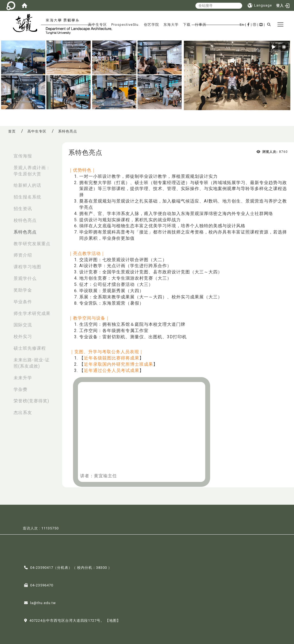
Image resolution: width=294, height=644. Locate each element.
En (242, 25)
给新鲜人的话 (27, 185)
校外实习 (23, 337)
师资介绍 (23, 255)
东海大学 (171, 25)
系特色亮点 (25, 232)
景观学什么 (25, 278)
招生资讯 (23, 209)
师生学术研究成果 (32, 313)
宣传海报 (23, 156)
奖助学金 (23, 290)
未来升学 (23, 378)
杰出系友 (23, 413)
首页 (12, 131)
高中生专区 (97, 25)
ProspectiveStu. (125, 25)
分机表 (63, 567)
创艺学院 (151, 25)
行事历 (201, 25)
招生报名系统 (27, 197)
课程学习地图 (27, 267)
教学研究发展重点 (32, 244)
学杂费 (20, 389)
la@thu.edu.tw (43, 602)
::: (6, 153)
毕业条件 (23, 302)
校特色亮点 (25, 220)
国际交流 (23, 325)
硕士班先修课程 (30, 348)
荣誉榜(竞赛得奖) (31, 401)
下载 (187, 25)
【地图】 (113, 620)
